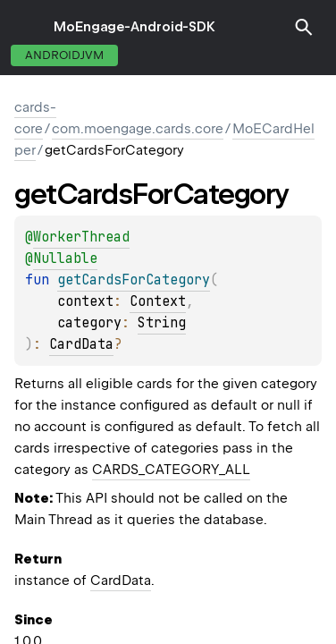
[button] (304, 27)
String (162, 323)
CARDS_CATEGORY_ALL (171, 470)
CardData (81, 344)
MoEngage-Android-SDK (134, 27)
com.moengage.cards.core (138, 129)
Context (158, 301)
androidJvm (64, 55)
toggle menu (27, 27)
